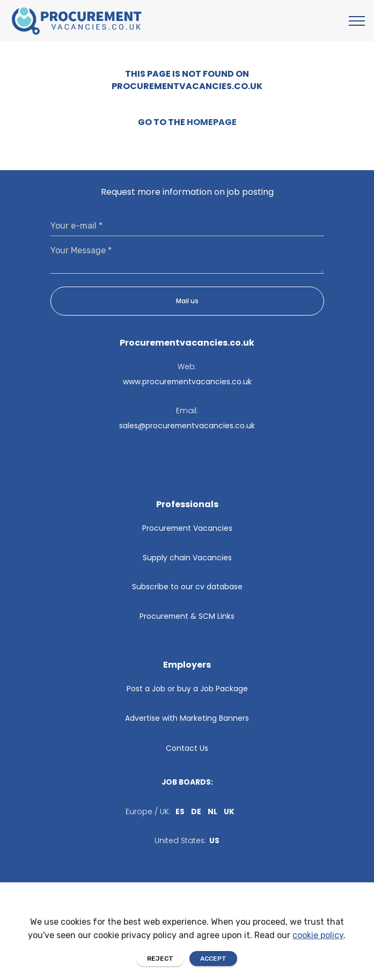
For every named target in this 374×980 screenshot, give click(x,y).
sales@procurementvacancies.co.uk (187, 426)
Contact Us (187, 748)
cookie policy (318, 957)
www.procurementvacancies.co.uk (187, 382)
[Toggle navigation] (357, 21)
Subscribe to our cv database (187, 587)
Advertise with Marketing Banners (187, 718)
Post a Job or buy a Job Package (187, 689)
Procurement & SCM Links (187, 616)
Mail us (187, 301)
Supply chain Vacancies (187, 558)
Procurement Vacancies (187, 528)
